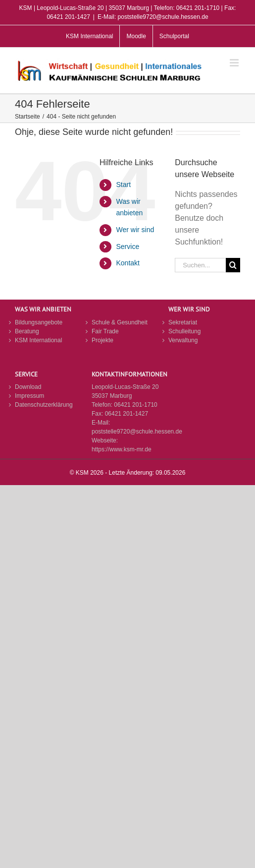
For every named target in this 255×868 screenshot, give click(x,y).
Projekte (102, 340)
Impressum (29, 396)
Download (28, 387)
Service (127, 247)
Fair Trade (105, 331)
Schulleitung (184, 331)
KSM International (38, 340)
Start (123, 185)
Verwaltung (183, 340)
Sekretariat (183, 322)
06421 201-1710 (135, 405)
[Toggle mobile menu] (235, 63)
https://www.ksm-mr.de (122, 449)
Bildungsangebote (39, 322)
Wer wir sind (135, 230)
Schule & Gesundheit (120, 322)
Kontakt (127, 263)
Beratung (27, 331)
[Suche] (233, 265)
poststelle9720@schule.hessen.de (137, 432)
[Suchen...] (200, 265)
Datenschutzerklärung (44, 405)
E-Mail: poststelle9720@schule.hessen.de (153, 17)
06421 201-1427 (127, 414)
